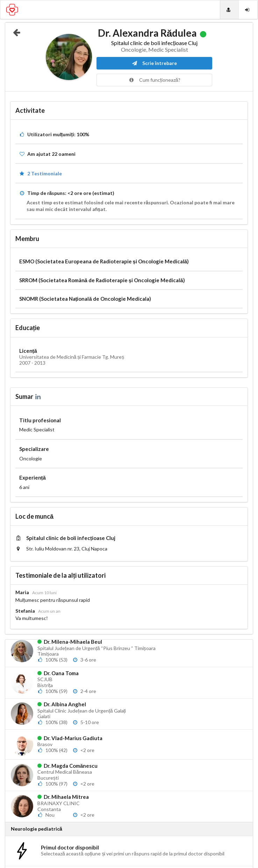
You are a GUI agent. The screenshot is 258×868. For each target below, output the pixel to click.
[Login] (248, 10)
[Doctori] (229, 10)
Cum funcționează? (155, 80)
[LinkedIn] (39, 396)
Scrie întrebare (154, 63)
